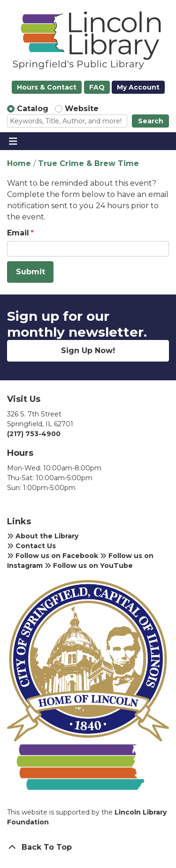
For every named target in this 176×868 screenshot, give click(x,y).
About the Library (43, 536)
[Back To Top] (88, 847)
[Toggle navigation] (13, 141)
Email (18, 233)
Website (82, 109)
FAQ (97, 87)
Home (19, 163)
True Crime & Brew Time (88, 163)
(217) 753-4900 (34, 434)
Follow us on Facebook (53, 556)
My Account (138, 87)
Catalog (33, 109)
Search (151, 121)
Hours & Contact (47, 87)
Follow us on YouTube (89, 566)
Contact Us (31, 546)
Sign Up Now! (88, 351)
